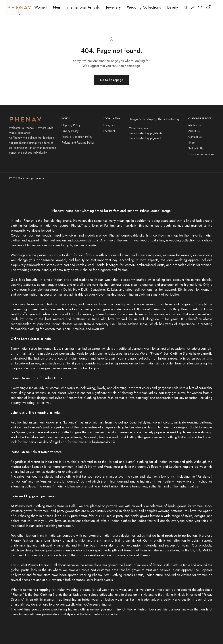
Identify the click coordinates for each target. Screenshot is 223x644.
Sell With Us (196, 148)
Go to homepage (111, 80)
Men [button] (56, 7)
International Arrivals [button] (83, 7)
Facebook (109, 131)
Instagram (109, 125)
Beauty (173, 7)
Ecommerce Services (201, 154)
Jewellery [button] (113, 7)
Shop (192, 143)
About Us (194, 131)
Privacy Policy (70, 131)
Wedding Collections (144, 7)
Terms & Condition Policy (77, 137)
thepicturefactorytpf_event (145, 138)
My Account (196, 125)
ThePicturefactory (169, 119)
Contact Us (195, 137)
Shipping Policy (71, 125)
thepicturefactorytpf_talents (145, 133)
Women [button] (41, 7)
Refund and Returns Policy (78, 143)
